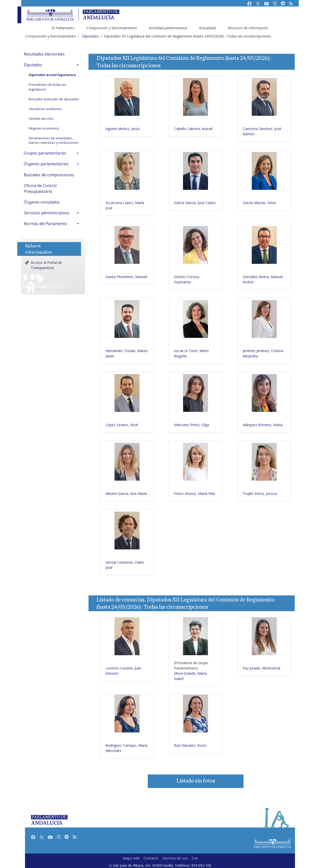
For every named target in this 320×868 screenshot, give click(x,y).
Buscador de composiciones (49, 175)
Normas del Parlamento (45, 224)
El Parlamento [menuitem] (63, 28)
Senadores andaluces (45, 109)
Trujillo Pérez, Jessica (260, 494)
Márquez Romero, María (263, 425)
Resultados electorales (44, 54)
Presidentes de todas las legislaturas (47, 87)
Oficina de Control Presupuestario (40, 189)
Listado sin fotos (196, 780)
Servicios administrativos (46, 213)
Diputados (33, 65)
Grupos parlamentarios (45, 153)
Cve (195, 858)
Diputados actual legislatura (52, 75)
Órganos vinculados (42, 202)
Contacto (151, 858)
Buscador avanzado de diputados (54, 99)
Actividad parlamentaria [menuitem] (168, 28)
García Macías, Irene (259, 203)
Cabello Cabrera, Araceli (193, 129)
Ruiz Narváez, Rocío (190, 745)
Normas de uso (175, 858)
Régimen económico (44, 128)
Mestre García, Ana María (126, 494)
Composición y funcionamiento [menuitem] (112, 28)
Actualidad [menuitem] (207, 28)
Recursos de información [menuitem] (248, 28)
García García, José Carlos (195, 203)
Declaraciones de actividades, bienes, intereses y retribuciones (54, 141)
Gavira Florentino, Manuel (126, 277)
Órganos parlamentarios (46, 164)
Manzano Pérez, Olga (191, 425)
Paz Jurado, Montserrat (262, 668)
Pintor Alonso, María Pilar (195, 494)
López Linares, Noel (122, 425)
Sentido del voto (41, 119)
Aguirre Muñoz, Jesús (123, 129)
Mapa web (131, 858)
